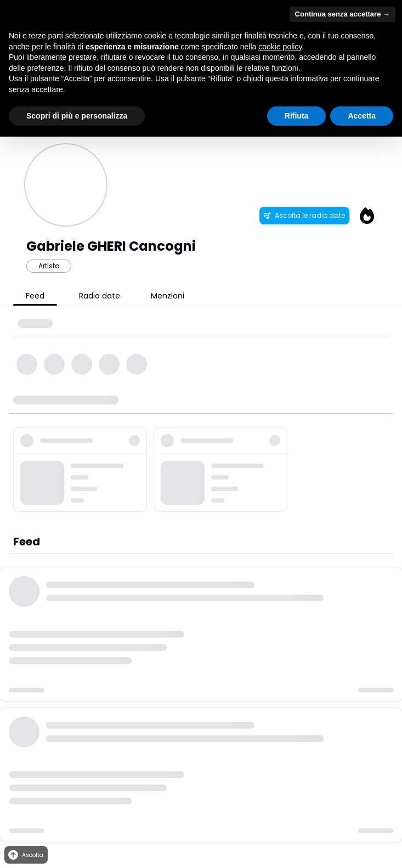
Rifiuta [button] (297, 116)
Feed (35, 296)
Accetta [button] (362, 116)
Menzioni (168, 296)
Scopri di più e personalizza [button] (77, 116)
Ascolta (25, 855)
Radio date (100, 296)
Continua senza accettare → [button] (342, 14)
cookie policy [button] (280, 47)
